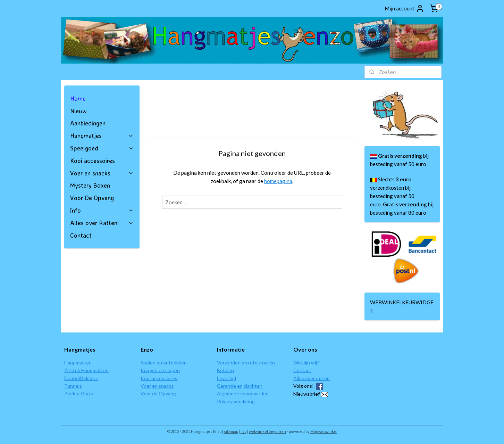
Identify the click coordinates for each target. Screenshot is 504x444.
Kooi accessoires (93, 161)
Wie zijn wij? (306, 363)
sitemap (231, 431)
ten (88, 363)
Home (78, 98)
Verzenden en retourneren (246, 363)
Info (102, 210)
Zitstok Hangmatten (86, 370)
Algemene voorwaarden (243, 393)
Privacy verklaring (236, 401)
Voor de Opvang (158, 393)
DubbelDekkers (81, 378)
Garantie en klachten (240, 386)
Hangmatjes (102, 135)
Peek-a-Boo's (79, 393)
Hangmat (74, 363)
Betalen (225, 370)
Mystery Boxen (90, 185)
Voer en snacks (102, 173)
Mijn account (404, 8)
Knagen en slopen (160, 370)
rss (243, 431)
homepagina (278, 181)
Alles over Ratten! (102, 223)
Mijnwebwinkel (324, 431)
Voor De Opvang (92, 198)
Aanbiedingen (88, 123)
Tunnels (73, 386)
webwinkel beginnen (267, 431)
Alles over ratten (312, 378)
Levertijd (226, 378)
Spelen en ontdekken (164, 363)
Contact (81, 235)
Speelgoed (102, 148)
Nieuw (78, 111)
